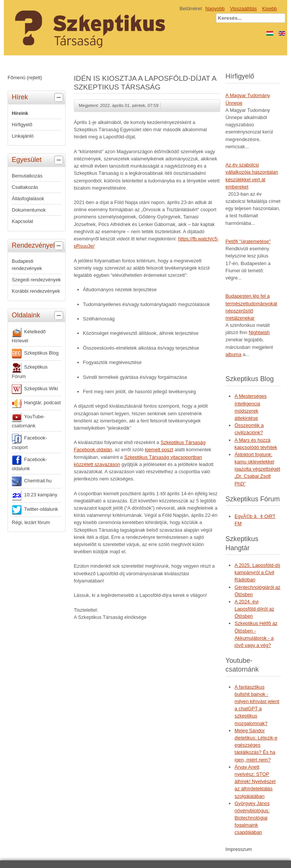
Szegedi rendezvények (36, 280)
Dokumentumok (29, 210)
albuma (233, 354)
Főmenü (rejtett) (25, 78)
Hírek (38, 97)
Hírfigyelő (22, 125)
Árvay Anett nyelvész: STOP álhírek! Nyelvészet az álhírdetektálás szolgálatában (255, 782)
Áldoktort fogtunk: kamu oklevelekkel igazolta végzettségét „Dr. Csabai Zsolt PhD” (257, 469)
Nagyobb (215, 9)
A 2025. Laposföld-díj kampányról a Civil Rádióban (257, 572)
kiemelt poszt (159, 450)
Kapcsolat (22, 221)
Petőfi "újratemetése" (248, 241)
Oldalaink (38, 315)
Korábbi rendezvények (36, 291)
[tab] (60, 98)
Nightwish (259, 332)
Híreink (20, 113)
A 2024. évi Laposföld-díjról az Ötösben (254, 609)
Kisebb (270, 9)
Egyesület (38, 160)
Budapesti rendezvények (27, 265)
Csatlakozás (25, 187)
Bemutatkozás (27, 176)
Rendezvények (38, 246)
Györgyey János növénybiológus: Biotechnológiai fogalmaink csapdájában (252, 818)
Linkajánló (23, 136)
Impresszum (239, 849)
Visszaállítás (243, 9)
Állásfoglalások (28, 199)
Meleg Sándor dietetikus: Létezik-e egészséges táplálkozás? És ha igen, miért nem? (256, 745)
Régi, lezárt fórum (31, 522)
